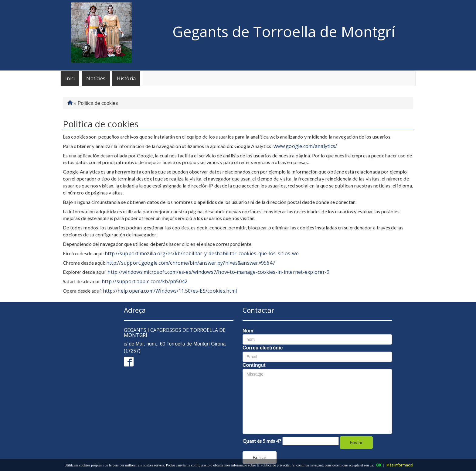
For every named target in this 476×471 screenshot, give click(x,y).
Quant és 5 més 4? (262, 441)
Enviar (356, 442)
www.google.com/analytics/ (305, 146)
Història (126, 78)
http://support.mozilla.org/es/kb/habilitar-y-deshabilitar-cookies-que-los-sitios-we (202, 253)
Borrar (260, 457)
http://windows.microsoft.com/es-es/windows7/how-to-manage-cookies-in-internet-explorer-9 (218, 272)
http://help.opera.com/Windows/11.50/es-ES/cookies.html (170, 291)
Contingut (254, 365)
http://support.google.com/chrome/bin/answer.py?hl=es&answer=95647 (191, 263)
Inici (70, 78)
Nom (248, 331)
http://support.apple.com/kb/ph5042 (145, 281)
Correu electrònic (263, 348)
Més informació (400, 465)
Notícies (96, 78)
